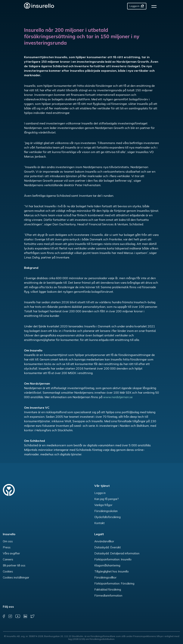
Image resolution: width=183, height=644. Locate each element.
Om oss (8, 541)
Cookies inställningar (16, 577)
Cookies (8, 571)
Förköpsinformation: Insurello (113, 559)
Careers (8, 559)
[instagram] (10, 616)
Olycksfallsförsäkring (107, 517)
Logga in (100, 493)
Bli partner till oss (14, 565)
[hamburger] (155, 6)
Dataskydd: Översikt (108, 547)
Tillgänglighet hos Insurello (112, 571)
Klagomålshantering (107, 565)
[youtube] (18, 616)
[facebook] (4, 616)
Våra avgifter (11, 553)
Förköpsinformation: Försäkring (114, 583)
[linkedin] (25, 616)
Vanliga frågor (103, 505)
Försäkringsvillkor (105, 577)
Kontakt (99, 523)
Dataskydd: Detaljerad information (117, 553)
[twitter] (32, 616)
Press (7, 547)
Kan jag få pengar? (107, 499)
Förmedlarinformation (108, 596)
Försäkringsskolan (106, 511)
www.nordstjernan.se (118, 397)
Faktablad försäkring (108, 590)
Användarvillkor (104, 541)
